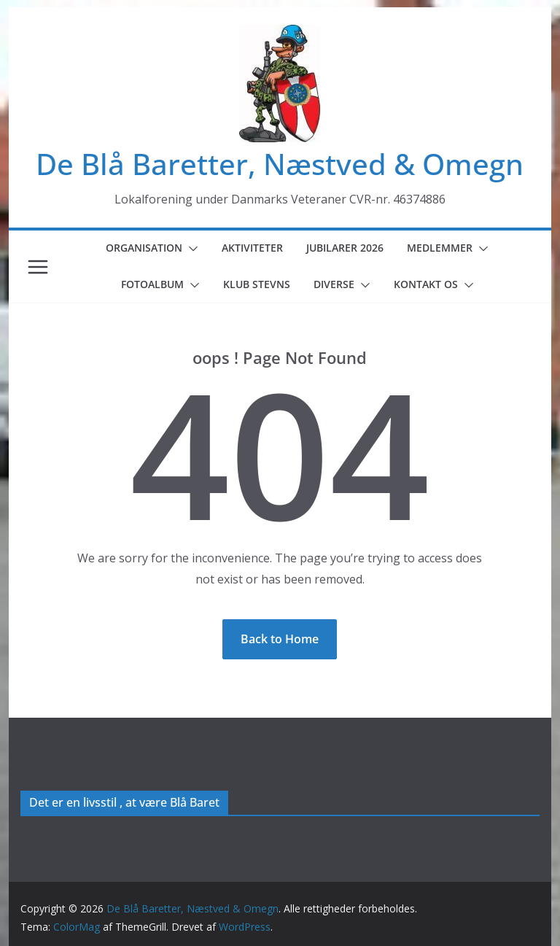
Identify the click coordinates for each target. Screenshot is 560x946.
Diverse (334, 284)
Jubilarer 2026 (345, 248)
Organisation (144, 248)
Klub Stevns (257, 284)
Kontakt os (426, 284)
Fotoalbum (152, 284)
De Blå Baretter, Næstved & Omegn (280, 164)
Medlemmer (440, 248)
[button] (190, 249)
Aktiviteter (252, 248)
